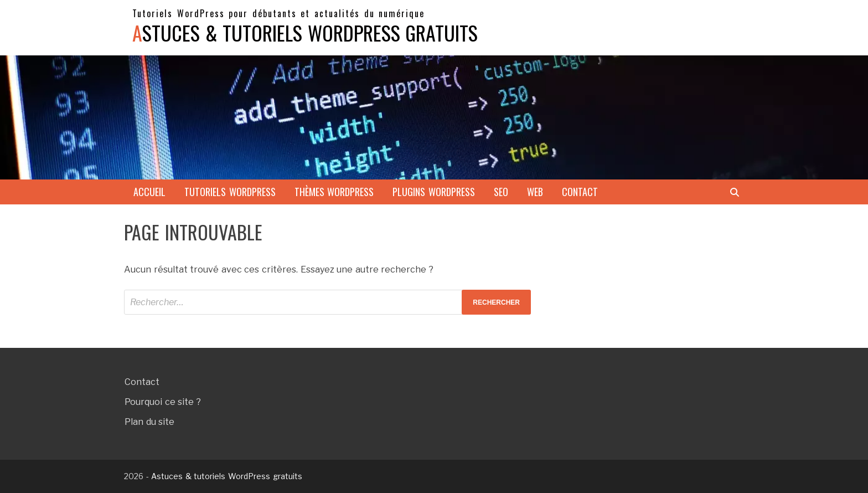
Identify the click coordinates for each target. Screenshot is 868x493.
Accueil (149, 192)
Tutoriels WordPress (230, 192)
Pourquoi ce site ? (163, 402)
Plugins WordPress (434, 192)
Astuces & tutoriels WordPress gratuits (305, 32)
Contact (580, 192)
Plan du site (149, 422)
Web (535, 192)
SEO (501, 192)
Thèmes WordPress (334, 192)
